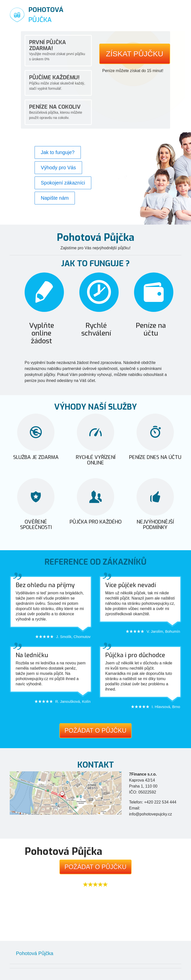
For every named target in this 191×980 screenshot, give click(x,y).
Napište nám (55, 198)
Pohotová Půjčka (35, 953)
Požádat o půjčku (95, 730)
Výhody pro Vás (58, 168)
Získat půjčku (135, 54)
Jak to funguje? (58, 152)
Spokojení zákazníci (63, 183)
